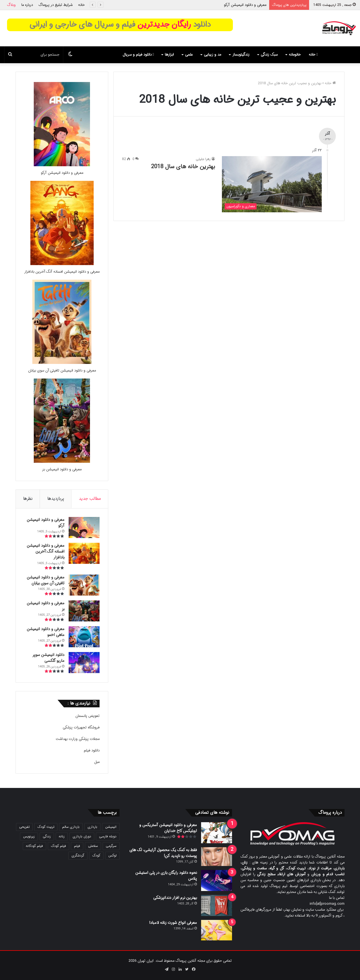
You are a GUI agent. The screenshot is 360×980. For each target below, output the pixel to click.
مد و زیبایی (212, 55)
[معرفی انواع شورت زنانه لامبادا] (217, 930)
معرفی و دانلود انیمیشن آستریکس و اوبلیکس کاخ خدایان (168, 828)
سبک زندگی (269, 55)
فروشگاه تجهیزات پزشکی (81, 727)
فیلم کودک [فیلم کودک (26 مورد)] (58, 846)
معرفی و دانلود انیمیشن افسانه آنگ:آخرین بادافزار (62, 272)
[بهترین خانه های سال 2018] (272, 184)
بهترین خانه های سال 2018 (183, 167)
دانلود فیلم (92, 750)
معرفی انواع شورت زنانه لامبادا (173, 923)
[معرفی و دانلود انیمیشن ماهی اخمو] (84, 637)
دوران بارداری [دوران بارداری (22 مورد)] (82, 836)
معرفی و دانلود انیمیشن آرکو (245, 5)
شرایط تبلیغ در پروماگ (56, 5)
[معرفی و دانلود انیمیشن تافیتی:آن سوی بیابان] (62, 363)
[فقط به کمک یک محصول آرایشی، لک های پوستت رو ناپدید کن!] (217, 857)
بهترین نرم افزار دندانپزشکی (175, 898)
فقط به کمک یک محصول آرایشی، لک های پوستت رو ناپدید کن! (163, 853)
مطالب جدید (90, 499)
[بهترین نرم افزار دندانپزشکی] (217, 905)
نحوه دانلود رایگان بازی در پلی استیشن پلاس (166, 876)
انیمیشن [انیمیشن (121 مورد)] (111, 827)
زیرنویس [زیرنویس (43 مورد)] (29, 836)
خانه (81, 5)
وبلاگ (11, 5)
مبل (97, 762)
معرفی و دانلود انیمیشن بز (62, 469)
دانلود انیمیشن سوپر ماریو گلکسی (48, 658)
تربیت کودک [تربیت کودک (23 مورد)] (46, 827)
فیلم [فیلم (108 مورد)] (77, 846)
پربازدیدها (56, 499)
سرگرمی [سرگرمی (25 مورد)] (111, 846)
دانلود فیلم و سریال (138, 55)
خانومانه (295, 55)
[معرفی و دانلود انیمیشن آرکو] (62, 165)
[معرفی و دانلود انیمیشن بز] (62, 462)
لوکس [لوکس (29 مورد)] (112, 855)
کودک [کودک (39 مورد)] (96, 855)
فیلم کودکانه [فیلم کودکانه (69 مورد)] (34, 846)
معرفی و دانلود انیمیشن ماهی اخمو (46, 632)
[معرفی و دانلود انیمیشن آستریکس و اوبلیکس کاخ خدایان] (217, 833)
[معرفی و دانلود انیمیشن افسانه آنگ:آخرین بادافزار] (62, 264)
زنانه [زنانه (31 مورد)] (62, 836)
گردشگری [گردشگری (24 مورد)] (78, 855)
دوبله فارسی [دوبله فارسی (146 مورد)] (108, 836)
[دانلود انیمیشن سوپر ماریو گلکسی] (84, 663)
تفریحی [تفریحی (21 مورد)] (24, 827)
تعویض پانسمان (87, 716)
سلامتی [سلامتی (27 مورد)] (93, 846)
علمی (189, 55)
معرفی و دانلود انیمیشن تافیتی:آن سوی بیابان (62, 371)
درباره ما (27, 5)
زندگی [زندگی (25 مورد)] (47, 836)
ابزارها (169, 55)
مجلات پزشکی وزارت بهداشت (78, 739)
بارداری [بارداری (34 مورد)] (92, 827)
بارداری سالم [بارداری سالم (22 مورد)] (71, 827)
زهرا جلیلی (203, 159)
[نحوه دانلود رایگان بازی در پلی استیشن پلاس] (217, 880)
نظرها (28, 499)
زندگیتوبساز (241, 55)
